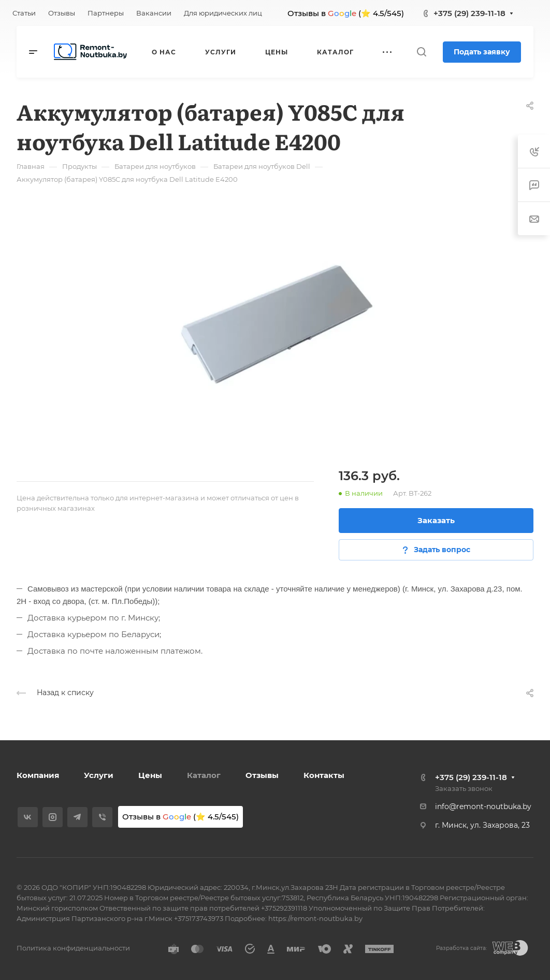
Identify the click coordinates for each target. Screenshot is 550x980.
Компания (38, 775)
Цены (150, 775)
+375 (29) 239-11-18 (469, 13)
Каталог (204, 775)
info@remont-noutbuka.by (483, 806)
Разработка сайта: (461, 948)
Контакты (324, 775)
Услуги (99, 775)
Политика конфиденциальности (73, 948)
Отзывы (262, 775)
